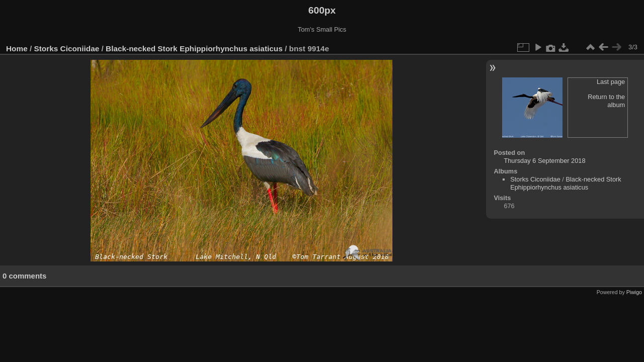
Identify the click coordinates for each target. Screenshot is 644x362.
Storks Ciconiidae (67, 49)
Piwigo (634, 292)
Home (17, 49)
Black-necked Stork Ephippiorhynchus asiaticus (194, 49)
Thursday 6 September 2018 (544, 161)
